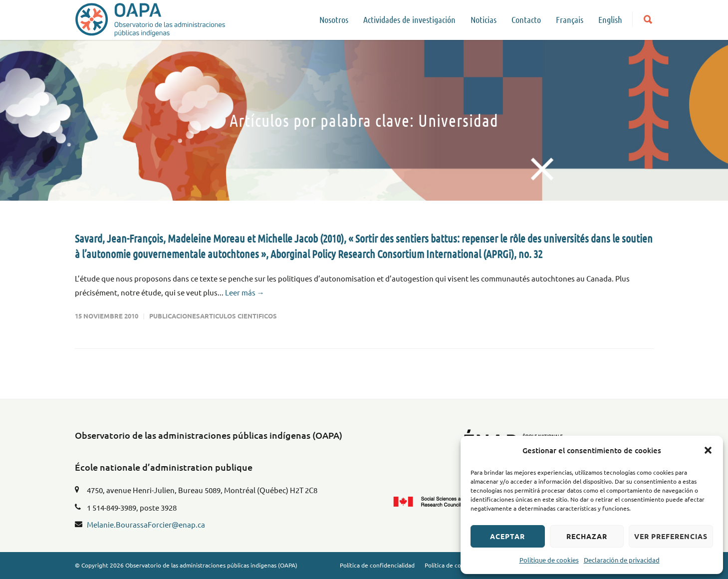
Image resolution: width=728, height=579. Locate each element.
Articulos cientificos (239, 316)
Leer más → (245, 292)
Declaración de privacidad (622, 560)
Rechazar (587, 536)
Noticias (484, 19)
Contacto (526, 19)
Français (570, 19)
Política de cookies (450, 565)
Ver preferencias (671, 536)
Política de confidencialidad (377, 565)
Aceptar (507, 536)
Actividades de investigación (409, 19)
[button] (708, 450)
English (610, 19)
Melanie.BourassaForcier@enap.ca (146, 524)
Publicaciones (175, 316)
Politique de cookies (549, 560)
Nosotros (334, 19)
